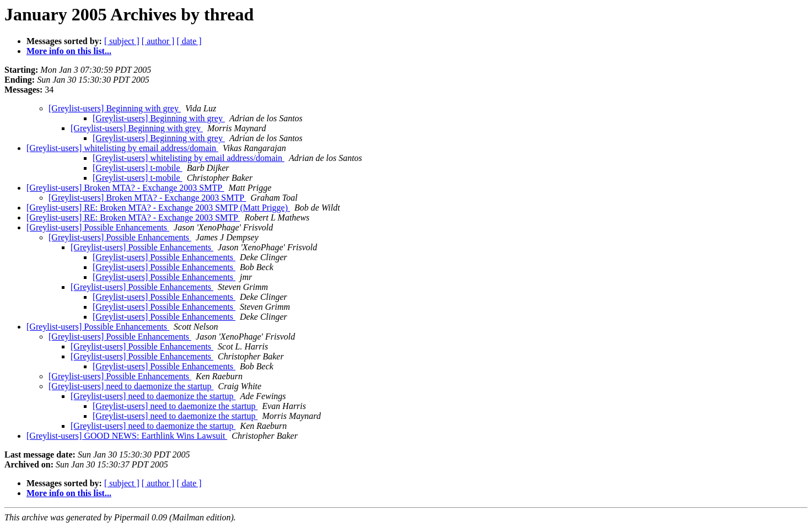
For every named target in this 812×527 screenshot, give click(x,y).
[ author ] (158, 41)
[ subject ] (122, 41)
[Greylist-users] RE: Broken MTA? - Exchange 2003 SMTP (133, 217)
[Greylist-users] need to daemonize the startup (131, 386)
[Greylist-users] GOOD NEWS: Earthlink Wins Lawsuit (127, 436)
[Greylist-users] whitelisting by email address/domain (122, 148)
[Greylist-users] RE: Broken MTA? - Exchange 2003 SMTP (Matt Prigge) (158, 208)
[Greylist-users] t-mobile (138, 168)
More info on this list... (69, 51)
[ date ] (189, 41)
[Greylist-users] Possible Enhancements (98, 227)
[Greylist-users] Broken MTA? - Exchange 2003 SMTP (125, 188)
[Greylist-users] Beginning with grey (115, 108)
